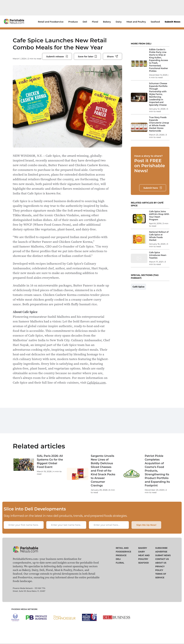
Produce (73, 22)
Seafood (155, 22)
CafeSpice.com (96, 382)
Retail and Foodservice (51, 22)
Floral (95, 22)
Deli (85, 22)
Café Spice (138, 287)
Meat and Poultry (136, 22)
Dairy (119, 22)
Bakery (107, 22)
